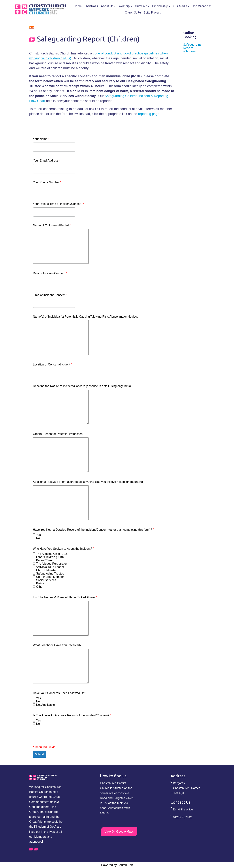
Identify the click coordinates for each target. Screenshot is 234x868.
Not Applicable (45, 705)
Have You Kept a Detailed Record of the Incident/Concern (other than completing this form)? (94, 530)
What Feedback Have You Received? (57, 645)
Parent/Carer (44, 560)
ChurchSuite (133, 12)
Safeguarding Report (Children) (192, 48)
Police (40, 583)
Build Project (152, 12)
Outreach (141, 6)
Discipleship (160, 6)
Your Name (41, 139)
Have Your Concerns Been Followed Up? (60, 693)
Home (78, 6)
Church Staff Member (50, 577)
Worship (124, 6)
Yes (38, 535)
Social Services (46, 580)
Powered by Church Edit (117, 865)
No (38, 538)
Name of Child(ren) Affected (52, 225)
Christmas (91, 6)
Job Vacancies (202, 6)
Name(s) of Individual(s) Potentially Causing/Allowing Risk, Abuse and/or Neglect (85, 317)
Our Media (180, 6)
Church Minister (46, 570)
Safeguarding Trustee (50, 574)
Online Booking (190, 35)
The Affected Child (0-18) (52, 554)
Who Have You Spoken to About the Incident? (63, 549)
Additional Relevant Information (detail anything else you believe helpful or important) (88, 482)
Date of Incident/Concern (50, 273)
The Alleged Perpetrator (51, 564)
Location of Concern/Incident (52, 364)
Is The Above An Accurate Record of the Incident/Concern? (72, 715)
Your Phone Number (47, 182)
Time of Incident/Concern (50, 295)
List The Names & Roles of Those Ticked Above (65, 597)
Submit (39, 754)
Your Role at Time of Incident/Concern (58, 204)
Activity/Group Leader (50, 567)
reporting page (149, 114)
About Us (107, 6)
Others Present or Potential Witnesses (58, 434)
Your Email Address (47, 161)
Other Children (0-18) (50, 557)
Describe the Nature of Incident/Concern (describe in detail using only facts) (83, 386)
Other (40, 587)
